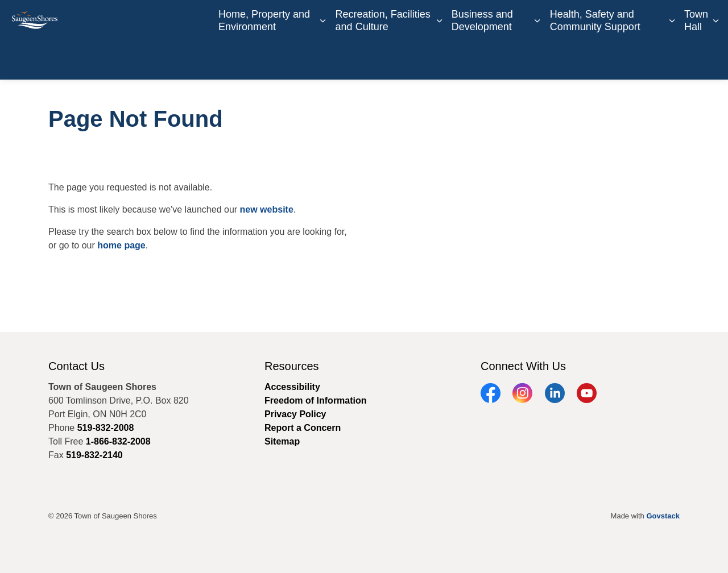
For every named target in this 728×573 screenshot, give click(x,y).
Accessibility (292, 387)
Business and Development (482, 59)
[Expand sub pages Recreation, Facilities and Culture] (439, 60)
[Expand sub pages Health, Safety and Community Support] (672, 60)
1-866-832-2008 (118, 441)
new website (267, 209)
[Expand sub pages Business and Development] (537, 60)
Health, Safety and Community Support (595, 59)
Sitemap (282, 441)
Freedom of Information (316, 400)
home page (121, 245)
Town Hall (696, 59)
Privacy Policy (295, 414)
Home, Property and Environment (264, 59)
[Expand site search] (708, 20)
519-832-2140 (94, 455)
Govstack (663, 516)
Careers (454, 20)
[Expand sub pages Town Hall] (715, 60)
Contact (494, 20)
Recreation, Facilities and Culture (383, 59)
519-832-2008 (106, 428)
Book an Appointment (561, 20)
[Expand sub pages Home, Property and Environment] (323, 60)
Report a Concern (651, 20)
